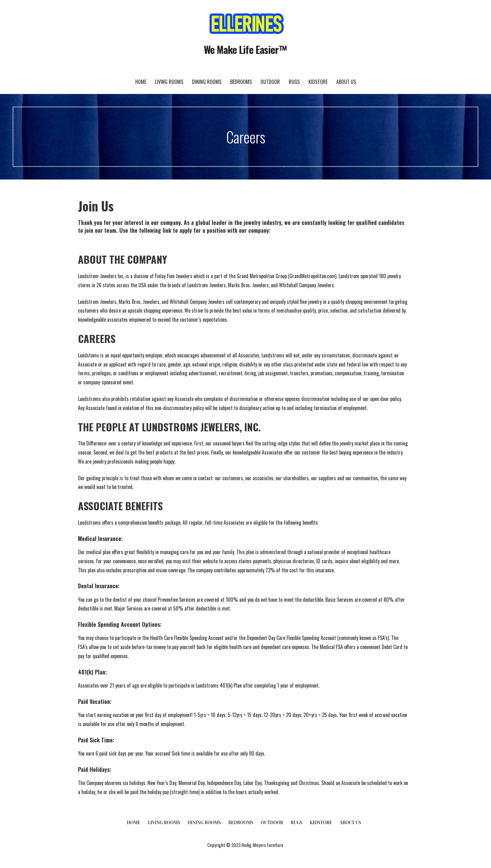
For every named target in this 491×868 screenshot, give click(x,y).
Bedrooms (241, 82)
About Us (346, 82)
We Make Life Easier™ (246, 49)
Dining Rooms (207, 82)
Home (141, 82)
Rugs (294, 82)
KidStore (318, 82)
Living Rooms (169, 82)
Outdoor (270, 82)
